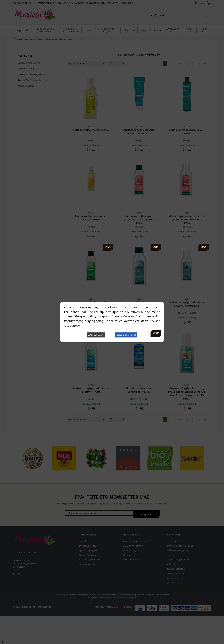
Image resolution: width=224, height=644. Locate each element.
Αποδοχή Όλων (96, 335)
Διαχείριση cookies (126, 335)
